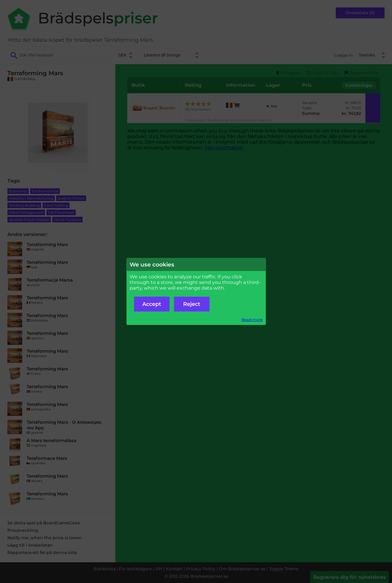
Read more (252, 320)
